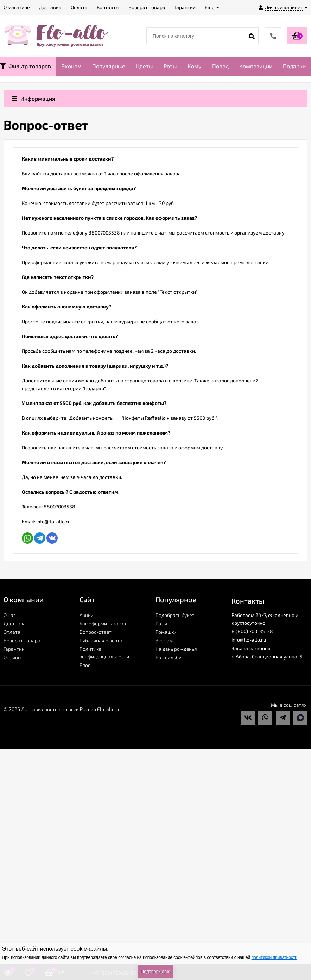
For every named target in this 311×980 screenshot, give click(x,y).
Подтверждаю (155, 971)
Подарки (294, 66)
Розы (170, 66)
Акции (87, 615)
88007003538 (59, 507)
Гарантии (14, 649)
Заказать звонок (251, 648)
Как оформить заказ (103, 623)
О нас (10, 615)
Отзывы (12, 657)
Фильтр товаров (26, 66)
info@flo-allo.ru (53, 521)
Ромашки (166, 632)
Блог (85, 665)
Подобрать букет (175, 615)
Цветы (144, 66)
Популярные (109, 66)
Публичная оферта (101, 640)
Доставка (15, 623)
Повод (220, 66)
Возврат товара (22, 640)
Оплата (12, 632)
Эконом (72, 66)
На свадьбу (168, 657)
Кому (195, 66)
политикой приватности (274, 957)
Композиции (256, 66)
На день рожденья (176, 649)
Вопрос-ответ (96, 632)
